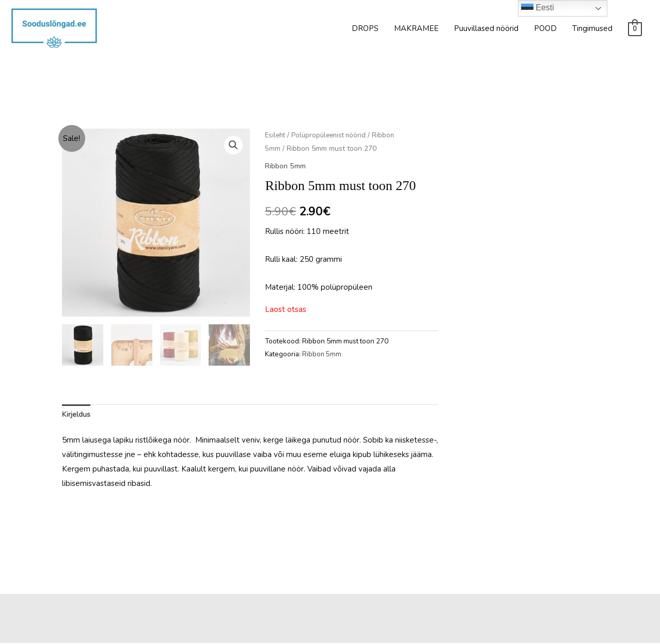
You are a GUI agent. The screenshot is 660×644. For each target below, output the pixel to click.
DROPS (365, 28)
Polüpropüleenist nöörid (333, 135)
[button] (233, 146)
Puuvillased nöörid (486, 28)
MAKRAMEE (416, 28)
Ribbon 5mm (287, 166)
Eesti (538, 8)
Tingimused (592, 28)
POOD (545, 28)
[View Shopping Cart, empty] (635, 28)
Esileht (276, 135)
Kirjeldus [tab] (77, 415)
